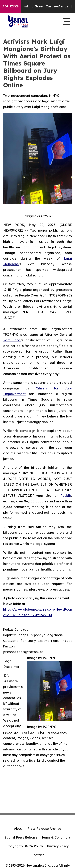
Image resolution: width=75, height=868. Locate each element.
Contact (38, 855)
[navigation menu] (66, 21)
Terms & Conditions (56, 837)
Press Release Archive (44, 829)
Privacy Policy (58, 846)
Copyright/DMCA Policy (25, 846)
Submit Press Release (21, 837)
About (19, 829)
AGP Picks (10, 6)
